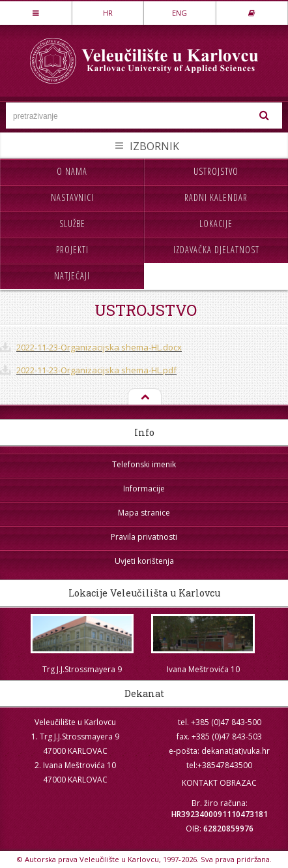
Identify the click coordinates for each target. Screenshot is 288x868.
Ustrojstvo (216, 171)
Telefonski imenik (144, 464)
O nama (72, 171)
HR (108, 13)
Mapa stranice (144, 513)
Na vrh (144, 397)
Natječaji (72, 276)
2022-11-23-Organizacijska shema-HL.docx (99, 347)
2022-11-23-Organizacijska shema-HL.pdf (96, 370)
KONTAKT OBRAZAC (219, 783)
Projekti (72, 250)
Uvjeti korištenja (144, 561)
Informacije (144, 488)
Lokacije (216, 224)
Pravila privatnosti (144, 537)
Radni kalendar (216, 197)
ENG (180, 13)
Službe (72, 224)
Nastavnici (72, 197)
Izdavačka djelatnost (216, 250)
